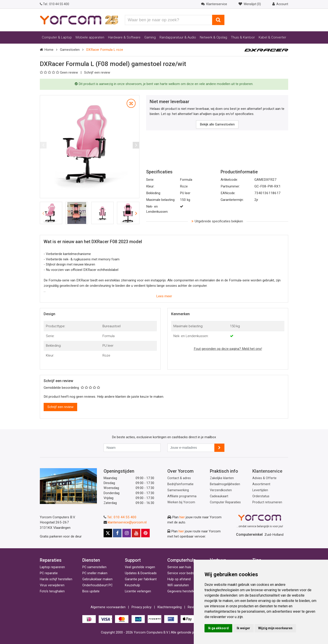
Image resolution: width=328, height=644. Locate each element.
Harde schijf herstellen (56, 579)
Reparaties (51, 560)
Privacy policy (142, 607)
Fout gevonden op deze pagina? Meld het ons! (228, 349)
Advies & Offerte (264, 478)
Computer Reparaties (225, 502)
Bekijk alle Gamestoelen (217, 124)
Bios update (91, 591)
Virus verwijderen (52, 585)
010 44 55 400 (54, 4)
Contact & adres (179, 478)
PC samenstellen (94, 567)
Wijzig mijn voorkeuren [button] (275, 628)
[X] (108, 533)
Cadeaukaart (219, 496)
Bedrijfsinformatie (180, 484)
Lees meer (164, 296)
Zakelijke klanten (222, 478)
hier (182, 517)
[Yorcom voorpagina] (79, 20)
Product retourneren (267, 502)
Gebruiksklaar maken (97, 579)
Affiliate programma (182, 496)
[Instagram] (127, 533)
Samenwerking (178, 490)
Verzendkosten (221, 490)
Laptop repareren (52, 567)
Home (49, 50)
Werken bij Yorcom (181, 502)
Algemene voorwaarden (108, 607)
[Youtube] (136, 533)
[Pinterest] (145, 533)
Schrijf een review (97, 72)
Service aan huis (179, 567)
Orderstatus (261, 496)
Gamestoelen (70, 50)
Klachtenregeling (170, 607)
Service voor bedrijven (183, 573)
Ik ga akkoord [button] (218, 628)
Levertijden (260, 490)
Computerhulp (182, 560)
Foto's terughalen (52, 591)
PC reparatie (49, 573)
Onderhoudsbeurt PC (97, 585)
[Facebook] (117, 533)
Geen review (59, 72)
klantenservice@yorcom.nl (127, 522)
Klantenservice (267, 471)
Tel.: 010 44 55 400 (122, 517)
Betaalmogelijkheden (225, 484)
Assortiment (261, 484)
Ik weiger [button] (243, 628)
